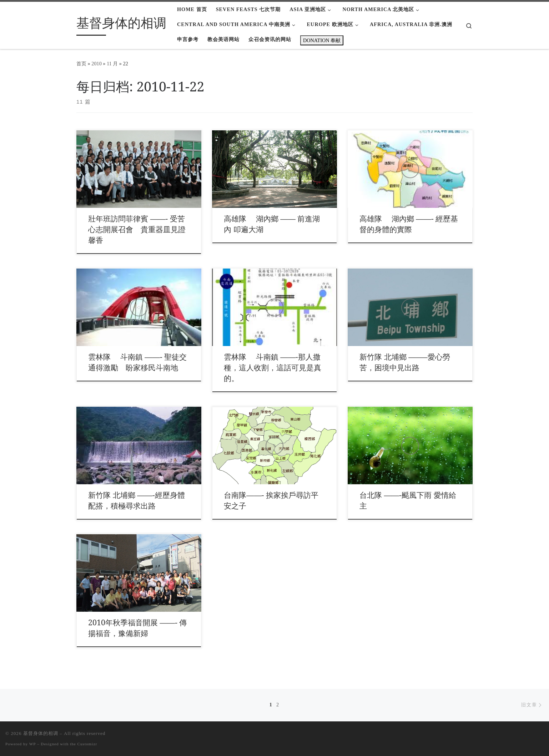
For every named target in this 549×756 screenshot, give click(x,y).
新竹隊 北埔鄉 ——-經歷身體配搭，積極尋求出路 (136, 500)
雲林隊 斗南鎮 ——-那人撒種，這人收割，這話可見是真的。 (273, 367)
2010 (97, 64)
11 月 (112, 64)
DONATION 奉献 (322, 40)
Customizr (87, 744)
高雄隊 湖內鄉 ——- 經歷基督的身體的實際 (409, 224)
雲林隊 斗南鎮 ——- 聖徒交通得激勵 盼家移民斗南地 (137, 362)
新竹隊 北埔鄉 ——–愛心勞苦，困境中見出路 (405, 362)
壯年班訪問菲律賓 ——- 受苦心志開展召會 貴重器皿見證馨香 (137, 229)
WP (32, 744)
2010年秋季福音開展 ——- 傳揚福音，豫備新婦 (137, 628)
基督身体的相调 (41, 733)
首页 (81, 64)
